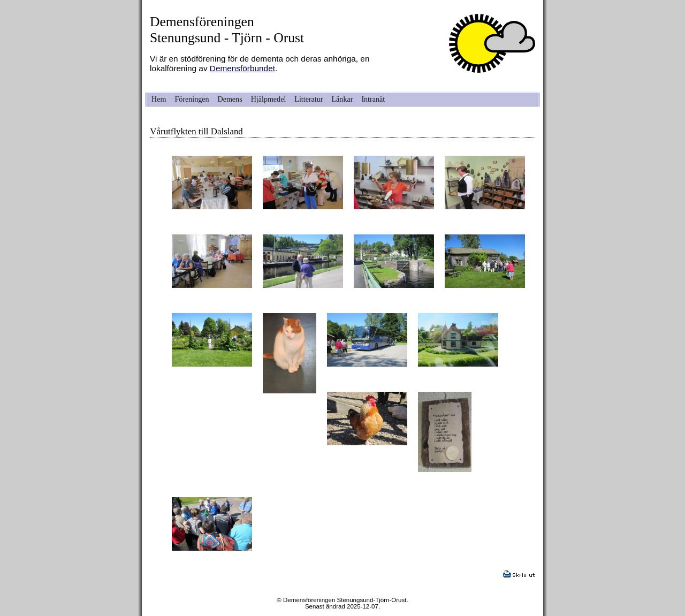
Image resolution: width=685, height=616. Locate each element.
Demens (230, 99)
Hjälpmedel (269, 99)
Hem (159, 99)
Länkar (342, 99)
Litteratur (309, 99)
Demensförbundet (242, 68)
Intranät (373, 99)
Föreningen (192, 99)
